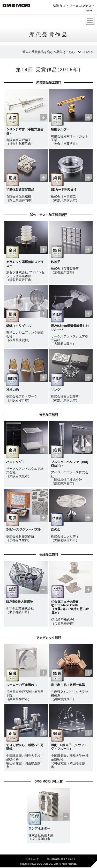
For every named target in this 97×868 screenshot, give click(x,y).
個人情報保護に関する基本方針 (61, 859)
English (88, 10)
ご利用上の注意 (32, 859)
